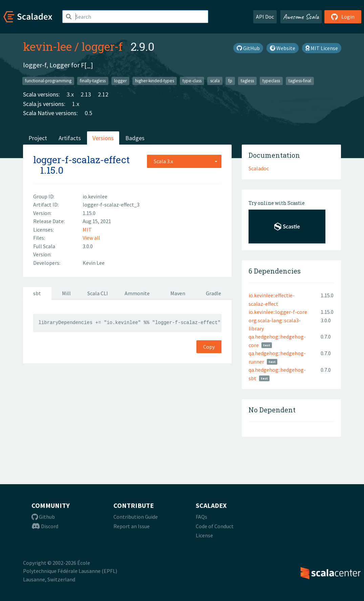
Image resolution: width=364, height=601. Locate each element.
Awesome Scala (301, 17)
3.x (70, 94)
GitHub (248, 48)
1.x (76, 104)
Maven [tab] (178, 293)
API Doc (265, 17)
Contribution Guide (136, 517)
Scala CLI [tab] (98, 293)
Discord (45, 526)
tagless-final (300, 81)
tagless (247, 81)
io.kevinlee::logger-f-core (278, 312)
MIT (87, 230)
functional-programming (48, 81)
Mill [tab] (66, 293)
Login (343, 17)
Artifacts (70, 138)
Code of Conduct (215, 526)
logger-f (102, 46)
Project (38, 138)
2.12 (103, 94)
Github (43, 517)
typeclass (271, 81)
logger (120, 81)
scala (215, 81)
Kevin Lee (94, 263)
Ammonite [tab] (137, 293)
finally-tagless (93, 81)
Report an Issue (132, 526)
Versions (103, 138)
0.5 (88, 113)
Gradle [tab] (213, 293)
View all (91, 238)
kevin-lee (47, 46)
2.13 (86, 94)
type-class (192, 81)
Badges (135, 138)
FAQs (201, 517)
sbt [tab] (37, 293)
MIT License (322, 48)
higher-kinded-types (155, 81)
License (204, 535)
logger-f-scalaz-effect (81, 160)
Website (283, 48)
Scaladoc (259, 168)
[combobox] (184, 161)
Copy (209, 347)
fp (230, 81)
